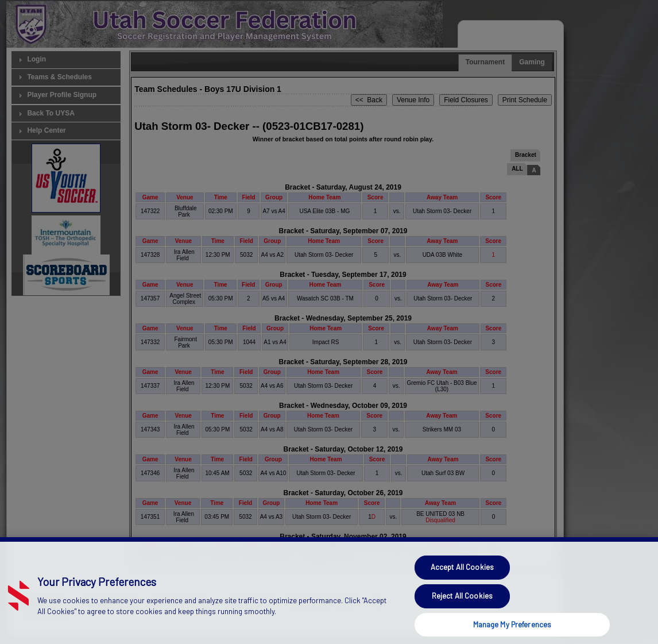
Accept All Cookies (462, 585)
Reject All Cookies (462, 614)
